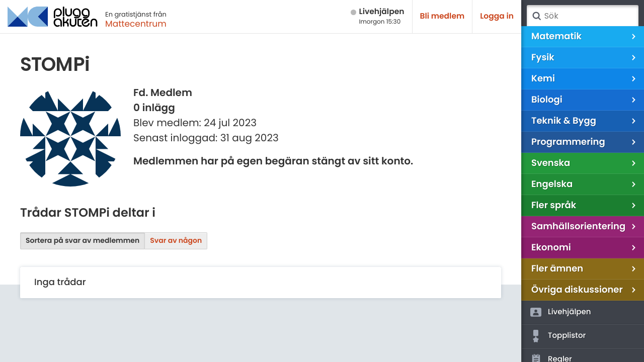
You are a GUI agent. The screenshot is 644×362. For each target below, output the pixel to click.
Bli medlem (442, 16)
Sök (536, 16)
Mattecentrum (136, 24)
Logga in (497, 16)
